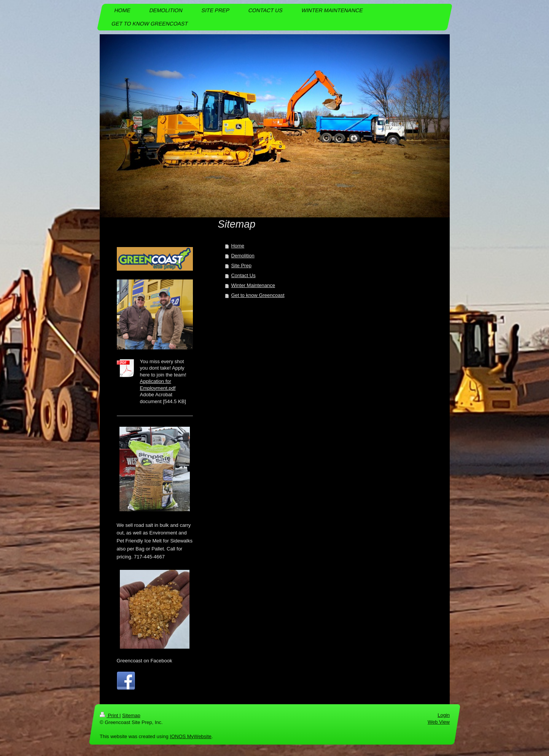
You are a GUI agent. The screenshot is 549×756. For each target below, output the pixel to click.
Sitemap (131, 715)
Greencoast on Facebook (145, 661)
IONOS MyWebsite (191, 736)
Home (238, 246)
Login (444, 715)
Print (110, 715)
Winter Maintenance (253, 285)
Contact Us (243, 275)
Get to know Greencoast (258, 295)
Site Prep (241, 266)
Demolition (243, 256)
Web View (438, 722)
